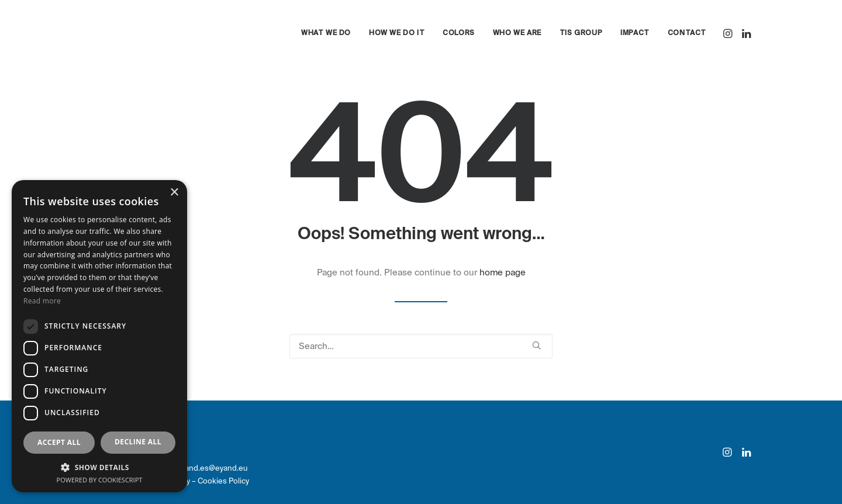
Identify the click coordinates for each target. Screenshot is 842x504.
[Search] (421, 346)
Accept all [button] (59, 442)
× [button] (174, 193)
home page (503, 272)
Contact (687, 33)
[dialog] (99, 336)
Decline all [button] (138, 442)
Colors (459, 33)
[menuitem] (326, 33)
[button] (729, 33)
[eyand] (144, 33)
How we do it (397, 33)
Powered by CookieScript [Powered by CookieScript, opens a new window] (100, 480)
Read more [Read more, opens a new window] (42, 301)
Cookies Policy (223, 481)
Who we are (517, 33)
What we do (326, 33)
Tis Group (581, 33)
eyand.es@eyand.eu (212, 468)
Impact (635, 33)
